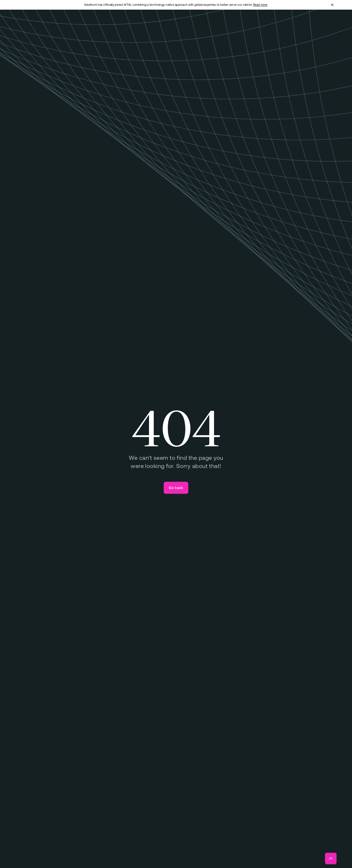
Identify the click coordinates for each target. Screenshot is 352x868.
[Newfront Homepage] (42, 23)
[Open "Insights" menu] (239, 24)
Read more (260, 5)
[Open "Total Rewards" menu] (147, 24)
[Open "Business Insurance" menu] (105, 24)
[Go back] (176, 488)
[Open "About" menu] (213, 24)
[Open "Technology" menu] (184, 24)
